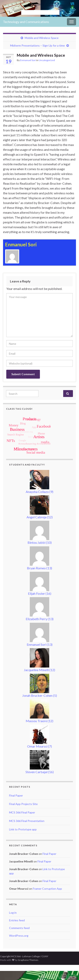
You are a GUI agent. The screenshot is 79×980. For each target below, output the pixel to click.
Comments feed (19, 928)
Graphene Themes (28, 960)
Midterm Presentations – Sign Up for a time (37, 45)
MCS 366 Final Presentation (27, 821)
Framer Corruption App (47, 889)
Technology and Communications (26, 22)
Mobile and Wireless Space (42, 38)
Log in (13, 913)
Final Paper (16, 795)
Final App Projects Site (23, 804)
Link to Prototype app (23, 829)
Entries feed (17, 920)
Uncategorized (47, 60)
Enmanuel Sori (28, 60)
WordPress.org (19, 936)
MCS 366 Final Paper (22, 812)
